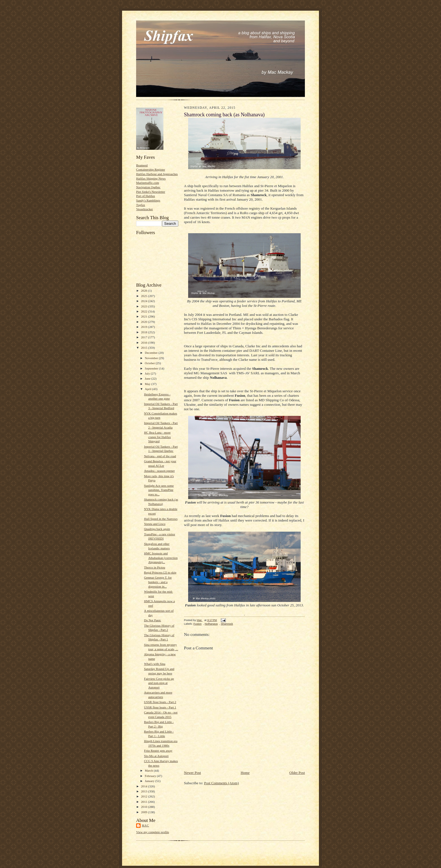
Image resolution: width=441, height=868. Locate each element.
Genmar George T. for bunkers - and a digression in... (158, 582)
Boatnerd (142, 165)
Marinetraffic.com (148, 183)
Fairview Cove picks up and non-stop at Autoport (159, 683)
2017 (144, 337)
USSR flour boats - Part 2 (160, 702)
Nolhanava (211, 624)
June (148, 379)
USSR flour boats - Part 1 (160, 707)
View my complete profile (153, 832)
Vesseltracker (145, 209)
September (152, 368)
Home (245, 773)
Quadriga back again (157, 529)
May (148, 384)
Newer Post (192, 773)
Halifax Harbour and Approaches (157, 174)
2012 (144, 796)
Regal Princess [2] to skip (160, 572)
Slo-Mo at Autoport (156, 756)
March (149, 770)
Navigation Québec (148, 187)
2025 (144, 296)
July (148, 373)
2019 (144, 327)
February (151, 776)
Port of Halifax (146, 196)
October (150, 363)
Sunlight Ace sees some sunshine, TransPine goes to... (159, 490)
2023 (144, 306)
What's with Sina (155, 664)
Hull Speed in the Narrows (161, 519)
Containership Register (151, 169)
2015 (144, 348)
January (150, 781)
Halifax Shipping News (151, 178)
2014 (144, 786)
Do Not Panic (153, 620)
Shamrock (227, 624)
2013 (144, 791)
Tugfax (141, 205)
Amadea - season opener (159, 471)
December (152, 353)
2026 (144, 291)
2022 (144, 311)
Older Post (297, 773)
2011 (144, 802)
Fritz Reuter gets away (158, 751)
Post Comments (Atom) (222, 783)
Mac (145, 825)
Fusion (198, 624)
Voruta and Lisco (155, 524)
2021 (144, 316)
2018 (144, 332)
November (152, 358)
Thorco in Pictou (155, 567)
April (148, 389)
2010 (144, 807)
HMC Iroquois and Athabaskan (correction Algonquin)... (161, 558)
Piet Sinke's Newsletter (151, 192)
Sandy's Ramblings (148, 200)
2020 (144, 322)
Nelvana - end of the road (160, 456)
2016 (144, 343)
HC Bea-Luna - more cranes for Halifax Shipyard (157, 437)
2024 (144, 301)
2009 (144, 812)
